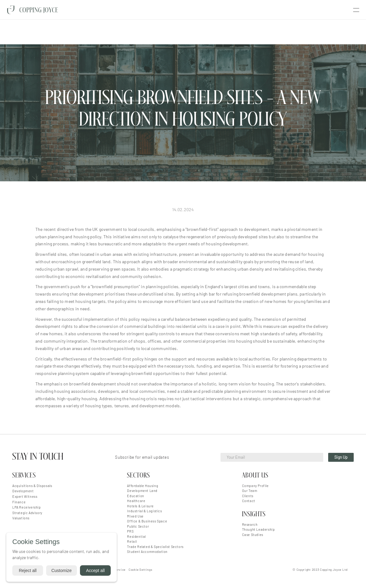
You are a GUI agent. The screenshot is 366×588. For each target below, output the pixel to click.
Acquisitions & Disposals (32, 486)
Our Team (250, 491)
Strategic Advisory (27, 513)
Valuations (21, 518)
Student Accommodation (147, 552)
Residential (136, 536)
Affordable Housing (143, 486)
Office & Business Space (147, 521)
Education (135, 496)
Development (23, 491)
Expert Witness (25, 496)
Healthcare (136, 501)
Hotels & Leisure (140, 506)
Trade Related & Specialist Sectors (155, 547)
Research (250, 524)
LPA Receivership (27, 507)
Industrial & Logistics (144, 511)
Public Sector (138, 526)
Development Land (142, 491)
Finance (19, 502)
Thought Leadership (259, 529)
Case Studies (253, 535)
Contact (249, 501)
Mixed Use (135, 516)
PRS (130, 531)
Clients (248, 496)
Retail (132, 541)
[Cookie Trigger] (140, 570)
